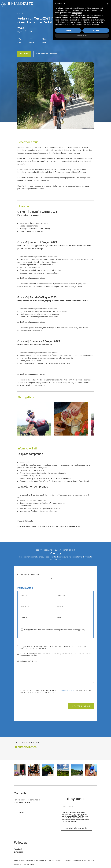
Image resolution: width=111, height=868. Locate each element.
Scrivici (21, 814)
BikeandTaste (20, 5)
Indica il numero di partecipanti (28, 574)
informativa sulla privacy (65, 690)
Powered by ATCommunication (24, 865)
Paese (60, 618)
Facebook (18, 849)
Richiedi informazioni (49, 54)
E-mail (60, 607)
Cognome (61, 596)
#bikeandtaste (26, 747)
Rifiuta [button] (68, 858)
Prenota (25, 54)
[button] (108, 832)
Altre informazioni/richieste (27, 661)
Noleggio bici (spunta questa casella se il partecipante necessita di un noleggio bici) (53, 630)
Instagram (18, 852)
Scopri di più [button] (82, 863)
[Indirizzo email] (76, 807)
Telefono (25, 607)
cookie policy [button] (77, 840)
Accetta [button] (96, 858)
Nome (24, 596)
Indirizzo (25, 618)
